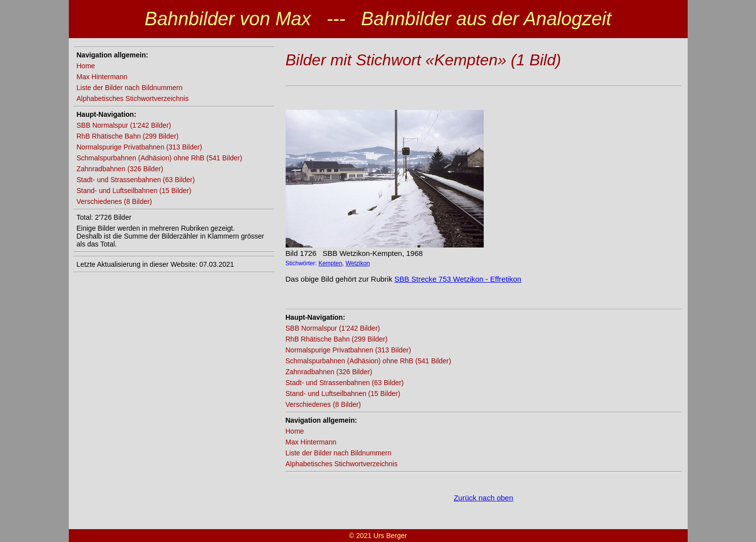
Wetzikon (358, 263)
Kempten (330, 263)
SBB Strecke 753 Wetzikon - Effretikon (458, 279)
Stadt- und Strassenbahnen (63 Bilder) (136, 180)
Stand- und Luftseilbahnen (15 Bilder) (134, 191)
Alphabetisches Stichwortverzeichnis (133, 99)
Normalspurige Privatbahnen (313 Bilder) (140, 147)
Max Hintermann (102, 77)
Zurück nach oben (483, 498)
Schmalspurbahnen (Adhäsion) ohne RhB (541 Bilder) (160, 158)
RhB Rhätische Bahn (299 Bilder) (128, 136)
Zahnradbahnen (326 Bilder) (120, 169)
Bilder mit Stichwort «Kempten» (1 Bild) (424, 60)
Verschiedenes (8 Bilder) (115, 201)
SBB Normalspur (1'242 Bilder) (124, 125)
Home (86, 66)
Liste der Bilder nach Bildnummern (130, 88)
